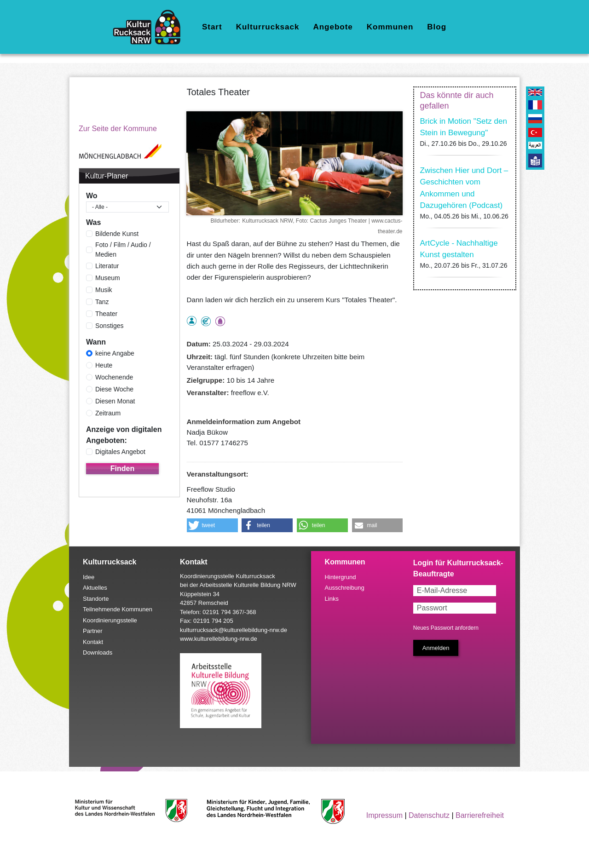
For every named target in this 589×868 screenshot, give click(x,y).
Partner (93, 631)
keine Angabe (115, 353)
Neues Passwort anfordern (446, 628)
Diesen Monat (115, 401)
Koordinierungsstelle (110, 620)
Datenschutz (429, 815)
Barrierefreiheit (480, 815)
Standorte (96, 599)
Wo (92, 196)
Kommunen (390, 27)
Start (212, 27)
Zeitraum (108, 413)
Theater (106, 314)
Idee (89, 577)
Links (332, 599)
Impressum (384, 815)
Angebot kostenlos (206, 321)
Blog (437, 27)
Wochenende (114, 377)
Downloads (98, 652)
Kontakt (93, 642)
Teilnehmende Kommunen (118, 609)
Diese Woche (114, 389)
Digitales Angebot (120, 452)
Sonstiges (109, 326)
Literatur (107, 266)
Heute (104, 365)
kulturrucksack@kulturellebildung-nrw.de (234, 630)
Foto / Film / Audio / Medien (123, 250)
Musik (104, 290)
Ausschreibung (345, 588)
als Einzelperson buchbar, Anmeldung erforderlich (192, 321)
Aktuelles (95, 588)
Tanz (102, 302)
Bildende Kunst (117, 234)
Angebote (333, 27)
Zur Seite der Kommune (118, 129)
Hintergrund (341, 577)
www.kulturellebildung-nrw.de (219, 639)
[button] (212, 525)
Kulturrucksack (268, 27)
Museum (108, 278)
